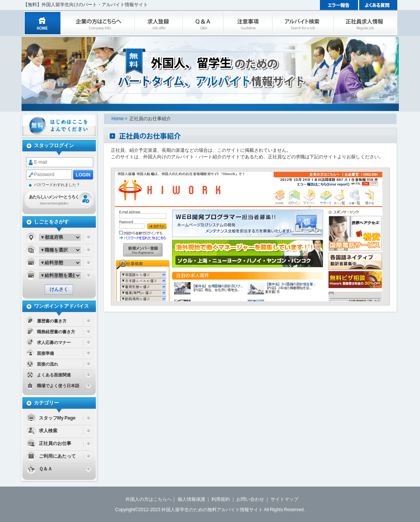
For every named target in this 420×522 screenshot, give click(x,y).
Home (118, 119)
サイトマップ (284, 499)
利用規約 (221, 499)
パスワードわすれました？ (57, 185)
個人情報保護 (191, 499)
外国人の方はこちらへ (149, 499)
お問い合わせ (250, 499)
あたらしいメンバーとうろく (54, 201)
